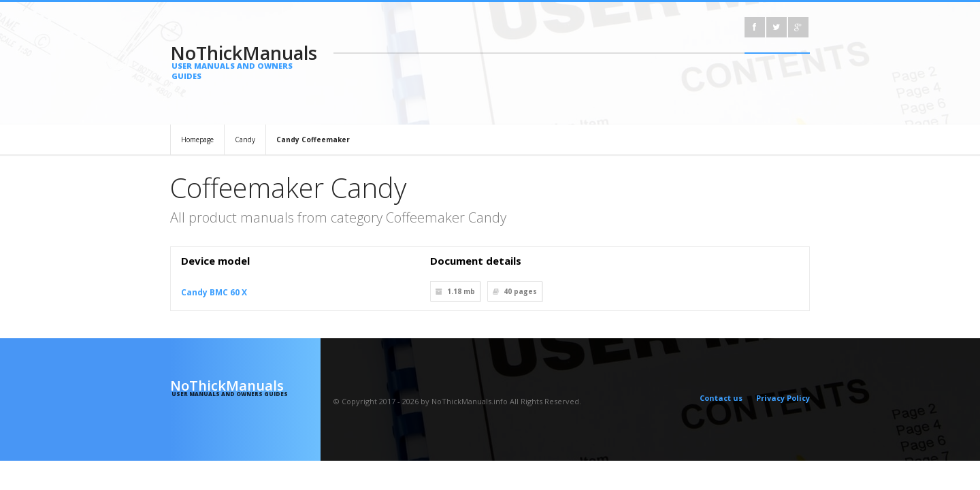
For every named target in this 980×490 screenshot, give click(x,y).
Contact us (721, 398)
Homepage (197, 140)
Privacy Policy (783, 398)
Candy (245, 140)
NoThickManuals (245, 61)
